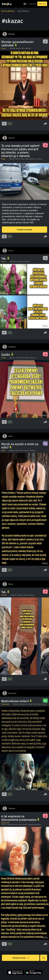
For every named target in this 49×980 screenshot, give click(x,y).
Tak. (5, 258)
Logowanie (32, 4)
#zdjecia (12, 450)
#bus (23, 48)
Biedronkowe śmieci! (16, 701)
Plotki (3, 450)
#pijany (19, 48)
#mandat (16, 704)
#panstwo (21, 262)
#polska (12, 159)
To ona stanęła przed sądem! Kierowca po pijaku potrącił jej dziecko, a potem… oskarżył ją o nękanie (20, 151)
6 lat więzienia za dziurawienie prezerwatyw (20, 818)
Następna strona (21, 958)
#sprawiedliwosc (30, 159)
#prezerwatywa (13, 824)
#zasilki (18, 358)
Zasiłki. (7, 355)
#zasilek (21, 595)
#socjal (26, 595)
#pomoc (12, 358)
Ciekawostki (5, 704)
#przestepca (26, 358)
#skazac (28, 48)
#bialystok (37, 704)
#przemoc (14, 595)
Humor (4, 48)
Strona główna (8, 11)
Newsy (3, 159)
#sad (23, 159)
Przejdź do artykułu (25, 230)
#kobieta (13, 48)
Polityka (4, 595)
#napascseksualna (35, 824)
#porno (21, 450)
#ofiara (18, 159)
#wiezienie (13, 262)
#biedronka (23, 704)
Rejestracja (42, 4)
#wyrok (27, 450)
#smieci (30, 704)
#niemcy (4, 824)
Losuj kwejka (45, 959)
